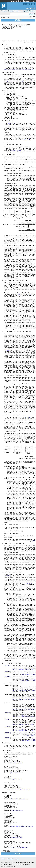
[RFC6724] (8, 350)
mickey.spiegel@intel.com (19, 848)
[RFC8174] (20, 151)
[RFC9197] (11, 123)
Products (11, 11)
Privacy (17, 859)
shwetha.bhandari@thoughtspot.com (21, 826)
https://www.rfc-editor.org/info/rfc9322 (19, 70)
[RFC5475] (31, 294)
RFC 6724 (22, 729)
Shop (20, 1)
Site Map (3, 859)
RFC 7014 (33, 734)
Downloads (27, 1)
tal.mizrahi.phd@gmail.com (19, 799)
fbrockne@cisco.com (16, 810)
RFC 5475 (24, 716)
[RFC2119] (13, 151)
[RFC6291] (8, 719)
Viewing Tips (10, 859)
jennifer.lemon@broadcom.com (20, 789)
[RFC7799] (27, 140)
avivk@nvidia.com (16, 779)
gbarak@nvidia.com (16, 838)
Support (25, 11)
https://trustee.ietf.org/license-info (19, 81)
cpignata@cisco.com (16, 773)
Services (18, 11)
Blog (33, 1)
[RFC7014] (20, 294)
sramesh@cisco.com (16, 763)
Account (14, 1)
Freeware (4, 11)
